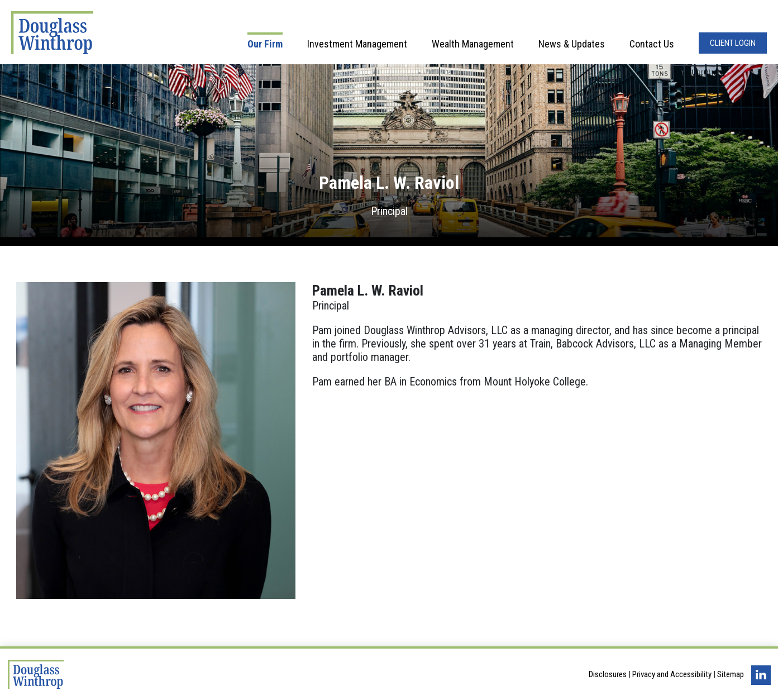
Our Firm (265, 44)
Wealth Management (473, 44)
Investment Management (357, 44)
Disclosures (608, 674)
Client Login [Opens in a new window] (733, 43)
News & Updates (572, 44)
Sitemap (731, 674)
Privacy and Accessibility (672, 674)
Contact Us (652, 44)
